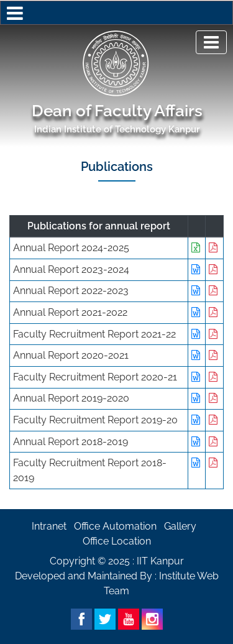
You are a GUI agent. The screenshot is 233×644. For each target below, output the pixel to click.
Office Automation (115, 526)
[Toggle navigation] (211, 42)
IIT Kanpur (160, 561)
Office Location (117, 541)
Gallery (180, 526)
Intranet (49, 526)
